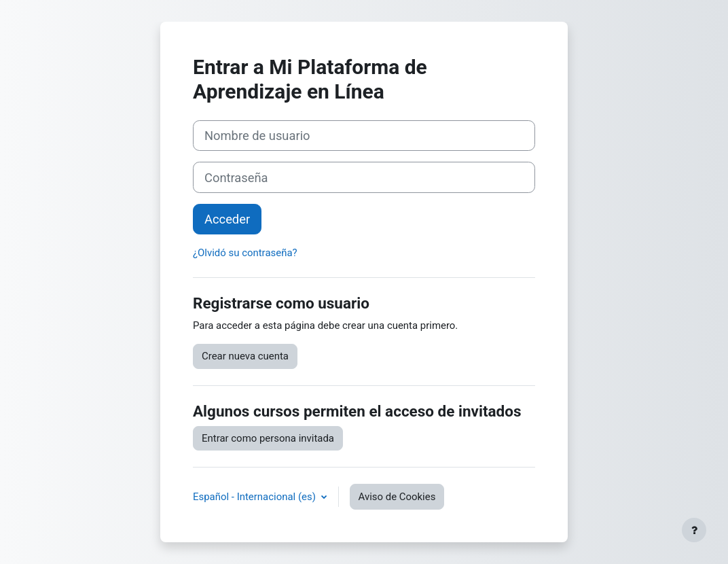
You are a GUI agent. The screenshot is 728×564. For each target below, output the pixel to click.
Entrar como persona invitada (268, 438)
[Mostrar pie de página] (694, 530)
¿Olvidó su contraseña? (245, 253)
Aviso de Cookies (397, 497)
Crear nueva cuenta (245, 356)
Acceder (227, 219)
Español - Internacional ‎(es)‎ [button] (256, 497)
